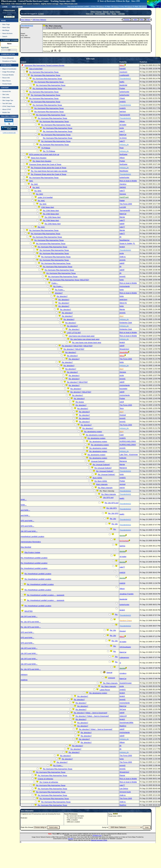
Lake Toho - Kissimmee (129, 455)
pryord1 (122, 260)
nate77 (122, 131)
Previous (126, 19)
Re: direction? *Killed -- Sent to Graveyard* (91, 713)
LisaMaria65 (124, 75)
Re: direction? (62, 296)
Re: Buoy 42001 (101, 481)
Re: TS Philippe (49, 151)
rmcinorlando (125, 286)
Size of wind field (36, 69)
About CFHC (7, 109)
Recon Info (6, 78)
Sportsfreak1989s (126, 723)
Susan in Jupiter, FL (127, 243)
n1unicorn (123, 72)
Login (5, 7)
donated (70, 839)
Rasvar (122, 775)
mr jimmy (123, 138)
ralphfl (122, 224)
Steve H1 (123, 303)
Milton (101, 6)
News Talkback (26, 20)
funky (122, 280)
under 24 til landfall (45, 197)
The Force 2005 (126, 204)
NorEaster (123, 154)
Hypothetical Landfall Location (32, 536)
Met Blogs (6, 30)
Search (5, 36)
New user (90, 14)
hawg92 (123, 69)
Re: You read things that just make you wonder (49, 171)
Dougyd (123, 631)
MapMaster (124, 171)
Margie (122, 217)
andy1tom (123, 299)
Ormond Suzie (125, 792)
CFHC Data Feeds (9, 106)
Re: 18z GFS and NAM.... (31, 622)
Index (134, 19)
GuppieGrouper (126, 683)
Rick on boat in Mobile (128, 181)
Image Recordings (9, 72)
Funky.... (55, 283)
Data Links (6, 97)
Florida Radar (7, 84)
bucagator (123, 389)
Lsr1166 (123, 207)
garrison (123, 111)
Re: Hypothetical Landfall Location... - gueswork (46, 595)
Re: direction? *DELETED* (74, 349)
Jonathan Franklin (127, 594)
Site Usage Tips (8, 100)
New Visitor (17, 7)
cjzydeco (123, 673)
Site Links (6, 94)
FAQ (108, 14)
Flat (147, 19)
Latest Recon (105, 690)
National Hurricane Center (99, 840)
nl (120, 663)
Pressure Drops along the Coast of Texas (45, 164)
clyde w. (123, 257)
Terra (122, 408)
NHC (31, 181)
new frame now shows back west (82, 336)
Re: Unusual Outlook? (101, 465)
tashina (122, 546)
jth (120, 237)
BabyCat (123, 135)
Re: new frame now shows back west (85, 339)
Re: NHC (34, 184)
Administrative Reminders (31, 542)
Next (141, 19)
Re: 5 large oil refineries (49, 782)
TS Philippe (46, 148)
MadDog (123, 726)
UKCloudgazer (125, 647)
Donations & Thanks (9, 61)
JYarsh (122, 98)
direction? (59, 293)
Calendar (121, 14)
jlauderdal (123, 85)
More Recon (7, 81)
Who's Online (100, 14)
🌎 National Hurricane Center (9, 128)
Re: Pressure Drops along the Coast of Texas (49, 168)
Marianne (123, 461)
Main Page (6, 24)
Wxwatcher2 (124, 349)
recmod (122, 484)
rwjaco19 (123, 716)
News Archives (7, 33)
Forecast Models (8, 75)
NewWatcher (125, 240)
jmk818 (122, 572)
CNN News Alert (48, 207)
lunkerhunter (124, 92)
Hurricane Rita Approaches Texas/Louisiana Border (45, 65)
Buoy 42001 (97, 478)
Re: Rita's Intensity (105, 488)
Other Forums (96, 12)
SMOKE (123, 187)
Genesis (123, 194)
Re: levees (80, 402)
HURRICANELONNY (128, 441)
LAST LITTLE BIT (74, 333)
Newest (10, 58)
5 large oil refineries (45, 779)
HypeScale (5, 48)
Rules (114, 14)
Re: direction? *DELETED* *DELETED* (77, 346)
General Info (7, 91)
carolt (122, 402)
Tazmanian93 (125, 115)
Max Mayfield (26, 547)
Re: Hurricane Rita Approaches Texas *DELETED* (69, 280)
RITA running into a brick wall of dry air (44, 154)
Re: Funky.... (58, 286)
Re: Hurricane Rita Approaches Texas (44, 72)
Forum (5, 58)
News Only (6, 27)
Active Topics (115, 12)
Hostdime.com (97, 835)
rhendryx (123, 184)
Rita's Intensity (102, 484)
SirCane (123, 709)
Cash (122, 435)
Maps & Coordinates (9, 69)
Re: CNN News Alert (51, 211)
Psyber (122, 88)
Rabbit (122, 201)
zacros (122, 488)
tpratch (122, 247)
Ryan (122, 148)
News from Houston (39, 158)
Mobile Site (6, 112)
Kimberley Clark (126, 323)
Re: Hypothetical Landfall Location (34, 558)
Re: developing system (93, 432)
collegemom (124, 657)
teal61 (122, 82)
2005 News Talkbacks (39, 20)
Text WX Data (7, 103)
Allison (122, 121)
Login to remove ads (9, 133)
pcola (122, 128)
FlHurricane (9, 10)
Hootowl (123, 415)
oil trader (123, 125)
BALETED (29, 611)
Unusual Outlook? (98, 461)
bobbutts (123, 458)
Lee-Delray (124, 788)
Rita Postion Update (32, 552)
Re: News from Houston (42, 161)
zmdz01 (123, 102)
